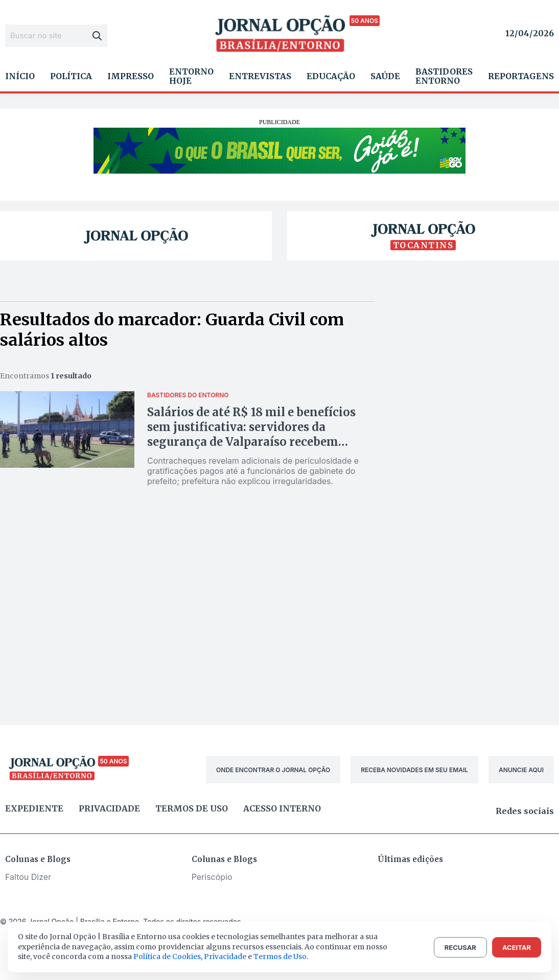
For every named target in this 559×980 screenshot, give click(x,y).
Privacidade (109, 808)
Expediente (34, 808)
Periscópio (212, 877)
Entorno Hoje (191, 76)
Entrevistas (260, 76)
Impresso (131, 76)
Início (20, 76)
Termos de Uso (280, 957)
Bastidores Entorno (444, 76)
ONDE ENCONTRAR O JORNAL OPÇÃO (273, 770)
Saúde (385, 76)
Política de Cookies (167, 957)
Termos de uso (192, 808)
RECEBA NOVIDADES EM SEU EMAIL (414, 770)
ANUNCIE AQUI (521, 770)
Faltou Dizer (28, 877)
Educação (331, 76)
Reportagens (521, 76)
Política (71, 76)
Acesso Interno (282, 808)
